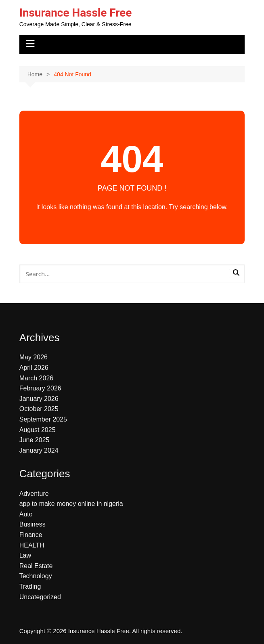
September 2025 (43, 419)
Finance (31, 535)
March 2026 (37, 378)
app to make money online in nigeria (71, 504)
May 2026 (34, 357)
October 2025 (39, 409)
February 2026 (40, 388)
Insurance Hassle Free (76, 13)
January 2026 (39, 399)
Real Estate (36, 566)
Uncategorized (40, 597)
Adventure (34, 494)
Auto (26, 514)
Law (25, 555)
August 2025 (38, 430)
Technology (36, 576)
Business (32, 524)
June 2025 (35, 440)
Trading (30, 586)
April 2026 (34, 368)
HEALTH (32, 545)
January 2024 (39, 450)
